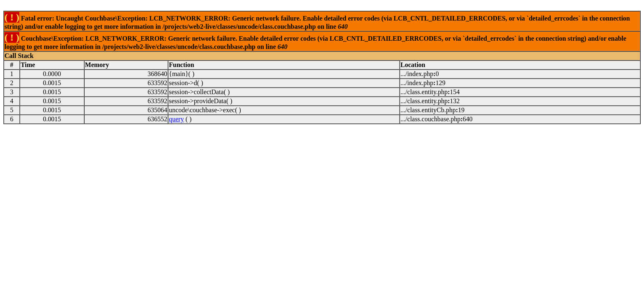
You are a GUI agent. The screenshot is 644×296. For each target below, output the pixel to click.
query (176, 119)
